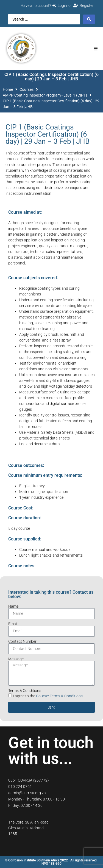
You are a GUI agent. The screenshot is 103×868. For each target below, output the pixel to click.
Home (8, 89)
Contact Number (22, 641)
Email (13, 624)
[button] (95, 48)
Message (16, 659)
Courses (27, 89)
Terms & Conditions (25, 691)
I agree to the (48, 696)
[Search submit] (89, 19)
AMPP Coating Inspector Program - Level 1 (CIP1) (45, 95)
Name (13, 606)
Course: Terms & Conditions (59, 696)
